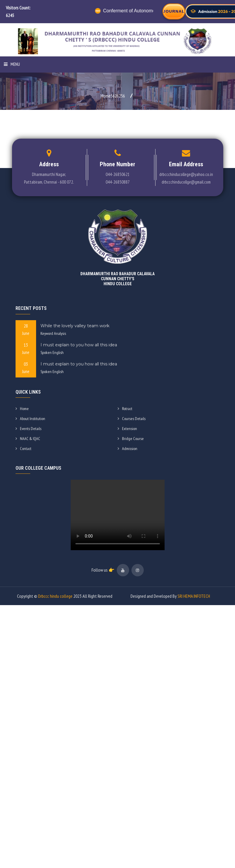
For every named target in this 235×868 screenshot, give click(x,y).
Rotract (125, 409)
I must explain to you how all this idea (79, 345)
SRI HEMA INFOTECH (194, 596)
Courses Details (132, 419)
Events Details (28, 429)
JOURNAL (174, 11)
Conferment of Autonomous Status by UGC (145, 11)
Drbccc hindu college (55, 596)
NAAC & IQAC (28, 439)
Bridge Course (131, 439)
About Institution (30, 419)
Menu (12, 64)
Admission (127, 449)
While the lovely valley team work (75, 326)
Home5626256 (113, 96)
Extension (127, 429)
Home (22, 409)
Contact (23, 449)
